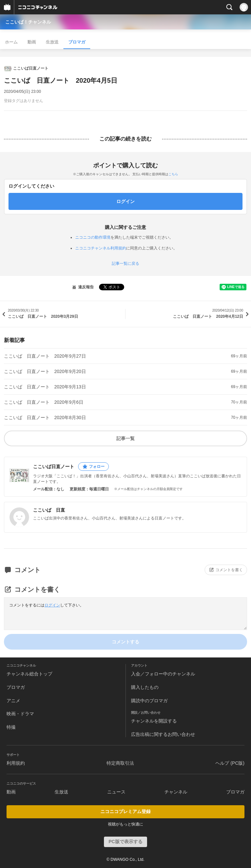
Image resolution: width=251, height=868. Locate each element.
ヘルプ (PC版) (230, 763)
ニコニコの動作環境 (93, 237)
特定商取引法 (120, 763)
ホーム (11, 42)
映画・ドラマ (20, 714)
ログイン (52, 605)
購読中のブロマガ (149, 701)
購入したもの (145, 687)
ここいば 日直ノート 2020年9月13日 (45, 387)
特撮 (11, 727)
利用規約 (16, 763)
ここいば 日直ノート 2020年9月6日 (44, 402)
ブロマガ (77, 42)
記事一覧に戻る (125, 264)
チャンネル (176, 792)
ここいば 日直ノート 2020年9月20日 (45, 371)
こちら (173, 174)
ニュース (116, 792)
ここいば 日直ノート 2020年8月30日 (45, 417)
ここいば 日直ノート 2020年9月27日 (45, 356)
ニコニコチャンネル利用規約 (101, 248)
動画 (32, 42)
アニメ (13, 701)
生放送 (52, 42)
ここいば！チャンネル (28, 22)
